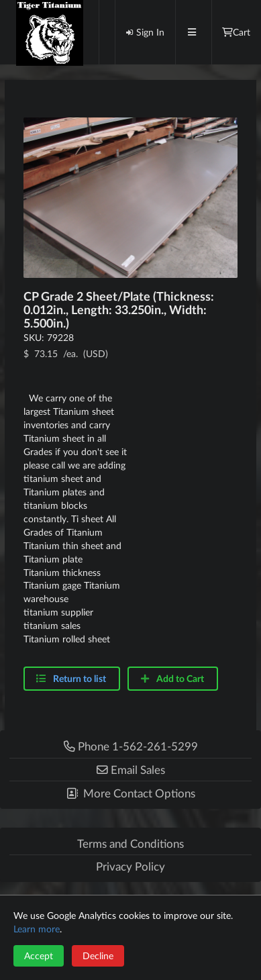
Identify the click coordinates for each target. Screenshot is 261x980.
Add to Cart (172, 678)
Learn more (37, 929)
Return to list (80, 678)
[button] (130, 770)
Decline (98, 955)
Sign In (145, 32)
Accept (39, 955)
